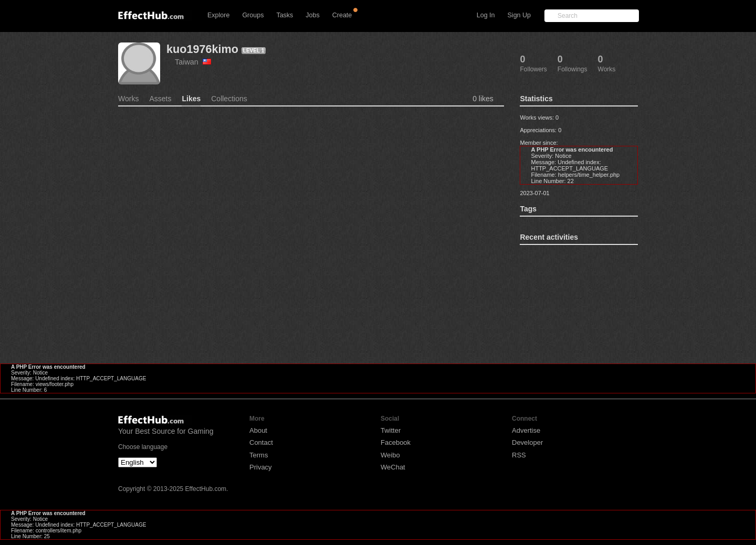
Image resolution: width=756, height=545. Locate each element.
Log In (486, 15)
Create (342, 15)
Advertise (526, 430)
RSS (519, 455)
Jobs (312, 15)
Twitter (391, 430)
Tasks (285, 15)
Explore (218, 15)
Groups (253, 15)
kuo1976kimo (202, 49)
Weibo (390, 455)
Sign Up (519, 15)
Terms (259, 455)
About (258, 430)
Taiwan (193, 62)
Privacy (261, 467)
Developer (527, 442)
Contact (261, 442)
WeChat (393, 467)
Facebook (396, 442)
